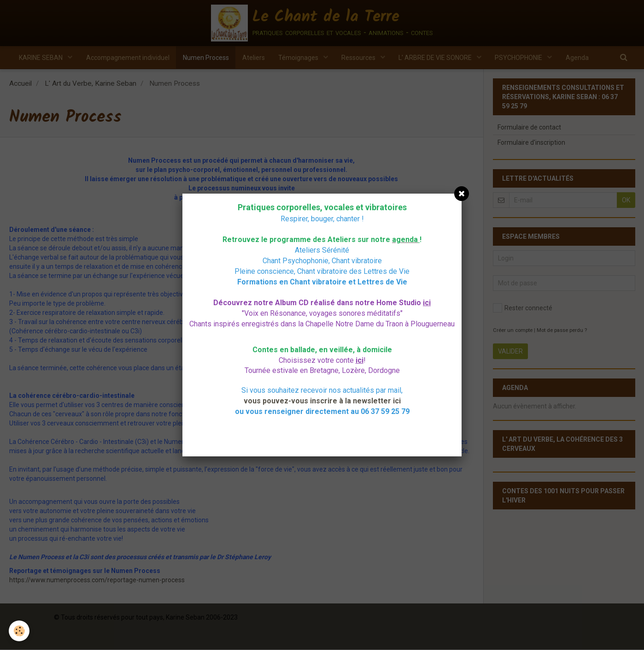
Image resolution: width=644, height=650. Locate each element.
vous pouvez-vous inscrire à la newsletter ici (322, 401)
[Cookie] (20, 631)
